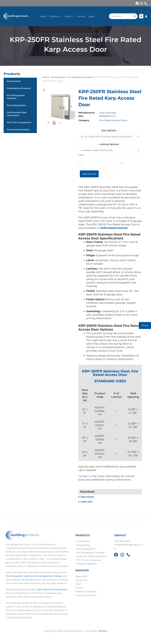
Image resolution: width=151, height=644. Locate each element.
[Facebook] (137, 3)
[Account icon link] (146, 16)
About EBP (81, 577)
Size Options (109, 130)
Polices (79, 588)
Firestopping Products (19, 88)
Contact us (85, 476)
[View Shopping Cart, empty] (141, 16)
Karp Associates (108, 113)
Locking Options (109, 144)
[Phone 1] (146, 3)
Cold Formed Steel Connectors (17, 114)
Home (46, 77)
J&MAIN (103, 631)
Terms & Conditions (86, 596)
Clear (81, 155)
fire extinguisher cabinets (19, 576)
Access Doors (14, 81)
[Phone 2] (128, 555)
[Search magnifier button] (135, 16)
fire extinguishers (43, 576)
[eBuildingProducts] (17, 16)
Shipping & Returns (86, 592)
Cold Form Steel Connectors (91, 557)
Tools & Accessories (86, 564)
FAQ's (79, 584)
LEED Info (86, 502)
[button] (60, 16)
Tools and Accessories (18, 130)
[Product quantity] (100, 165)
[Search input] (122, 16)
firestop (58, 576)
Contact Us (81, 581)
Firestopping (82, 545)
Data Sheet (87, 497)
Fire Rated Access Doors (83, 77)
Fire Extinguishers (16, 105)
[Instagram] (141, 3)
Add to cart (89, 174)
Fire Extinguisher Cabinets (16, 97)
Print (145, 325)
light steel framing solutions (53, 590)
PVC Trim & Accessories (19, 122)
